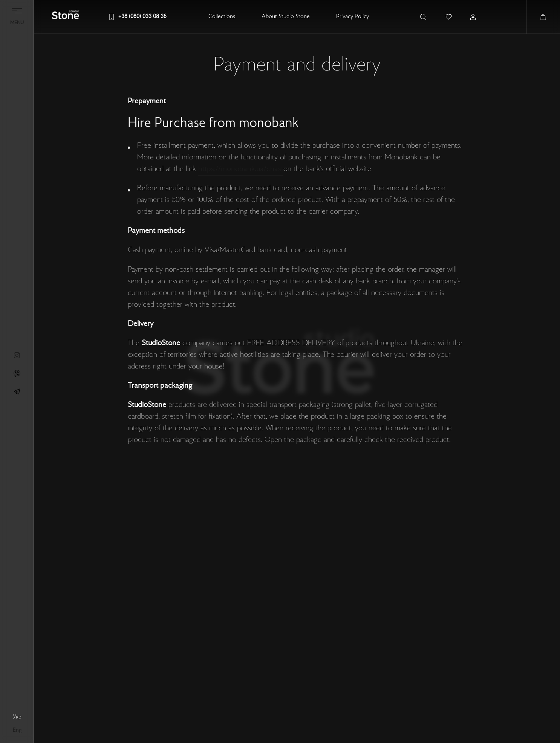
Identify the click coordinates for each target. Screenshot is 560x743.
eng (17, 730)
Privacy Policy (353, 17)
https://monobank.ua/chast (241, 169)
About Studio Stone (286, 17)
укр (17, 717)
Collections (222, 17)
